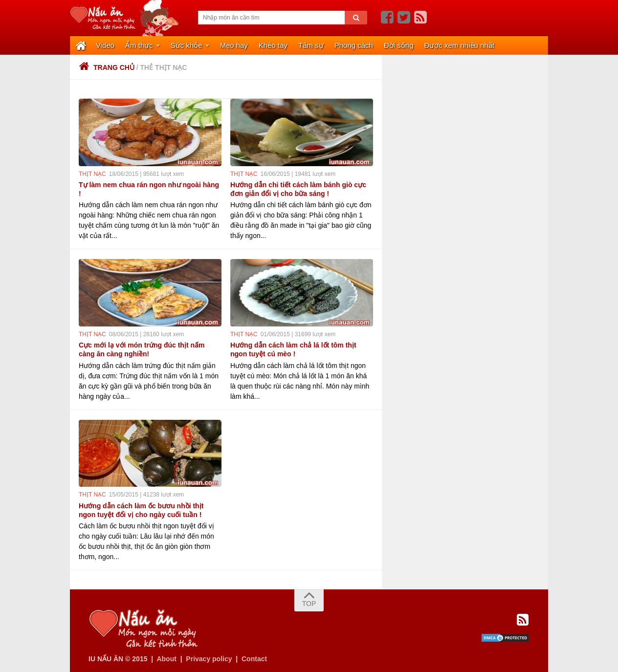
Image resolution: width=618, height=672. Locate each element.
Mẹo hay (234, 45)
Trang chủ (107, 67)
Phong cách (354, 45)
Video (105, 45)
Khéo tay (273, 45)
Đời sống (399, 45)
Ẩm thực (139, 45)
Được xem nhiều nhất (459, 45)
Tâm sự (311, 45)
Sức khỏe (187, 45)
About (166, 659)
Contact (254, 659)
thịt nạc (92, 174)
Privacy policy (209, 659)
